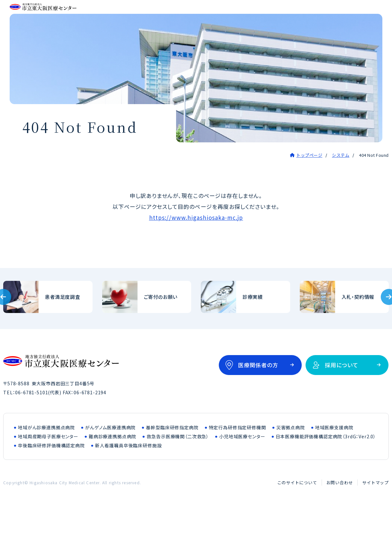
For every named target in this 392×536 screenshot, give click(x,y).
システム (341, 180)
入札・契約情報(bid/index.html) (344, 322)
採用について (342, 390)
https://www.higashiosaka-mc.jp (196, 242)
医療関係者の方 (258, 390)
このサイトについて (297, 507)
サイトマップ (375, 507)
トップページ (309, 180)
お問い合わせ (340, 507)
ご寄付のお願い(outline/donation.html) (147, 322)
